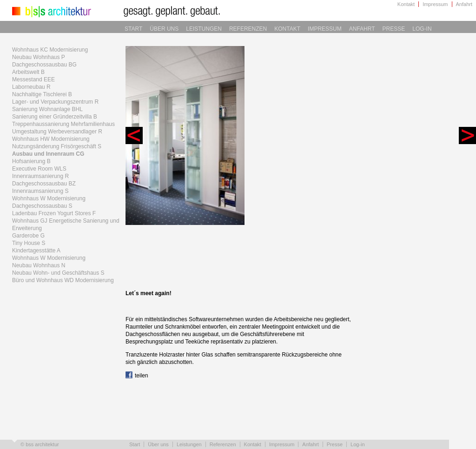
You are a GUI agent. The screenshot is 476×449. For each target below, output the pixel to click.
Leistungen (204, 29)
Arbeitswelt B (28, 72)
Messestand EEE (33, 79)
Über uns (164, 29)
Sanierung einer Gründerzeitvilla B (55, 117)
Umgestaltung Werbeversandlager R (57, 132)
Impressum (435, 4)
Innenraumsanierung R (40, 176)
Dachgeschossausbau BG (44, 65)
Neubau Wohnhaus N (39, 265)
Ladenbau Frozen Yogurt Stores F (54, 213)
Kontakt (406, 4)
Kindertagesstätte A (36, 251)
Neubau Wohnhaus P (39, 57)
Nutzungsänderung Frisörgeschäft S (57, 146)
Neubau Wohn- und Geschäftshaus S (58, 273)
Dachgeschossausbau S (42, 206)
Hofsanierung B (31, 161)
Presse (394, 29)
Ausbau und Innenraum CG (48, 154)
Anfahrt (464, 4)
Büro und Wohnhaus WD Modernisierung (63, 280)
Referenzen (248, 29)
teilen (137, 376)
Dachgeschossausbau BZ (44, 184)
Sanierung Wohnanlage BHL (47, 109)
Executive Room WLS (39, 169)
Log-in (422, 29)
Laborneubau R (31, 87)
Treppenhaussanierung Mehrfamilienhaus (63, 124)
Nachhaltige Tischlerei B (42, 94)
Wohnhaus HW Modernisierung (51, 139)
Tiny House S (29, 243)
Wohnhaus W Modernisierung (49, 198)
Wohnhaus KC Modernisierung (50, 50)
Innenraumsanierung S (40, 191)
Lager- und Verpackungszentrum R (55, 102)
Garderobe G (28, 236)
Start (133, 29)
